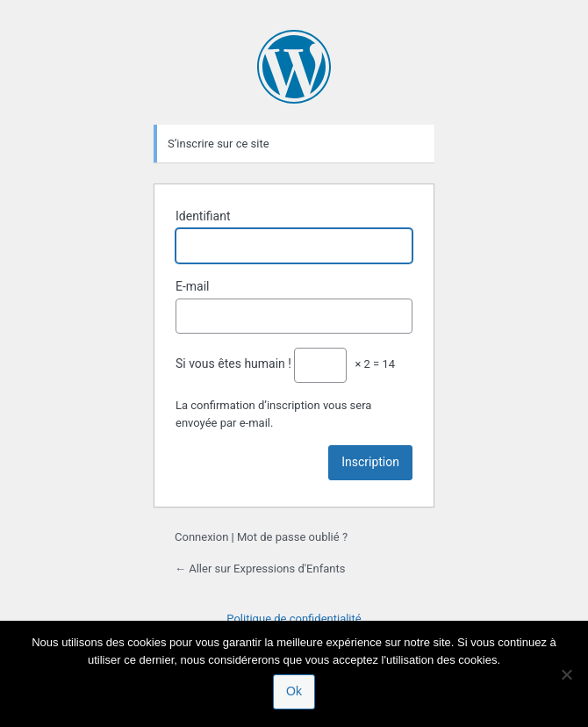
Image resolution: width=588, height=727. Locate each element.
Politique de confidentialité (294, 619)
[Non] (566, 674)
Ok (294, 691)
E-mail (193, 286)
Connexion (201, 537)
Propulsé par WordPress (294, 67)
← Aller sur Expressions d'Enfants (260, 569)
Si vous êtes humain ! (233, 363)
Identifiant (203, 216)
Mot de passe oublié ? (292, 537)
